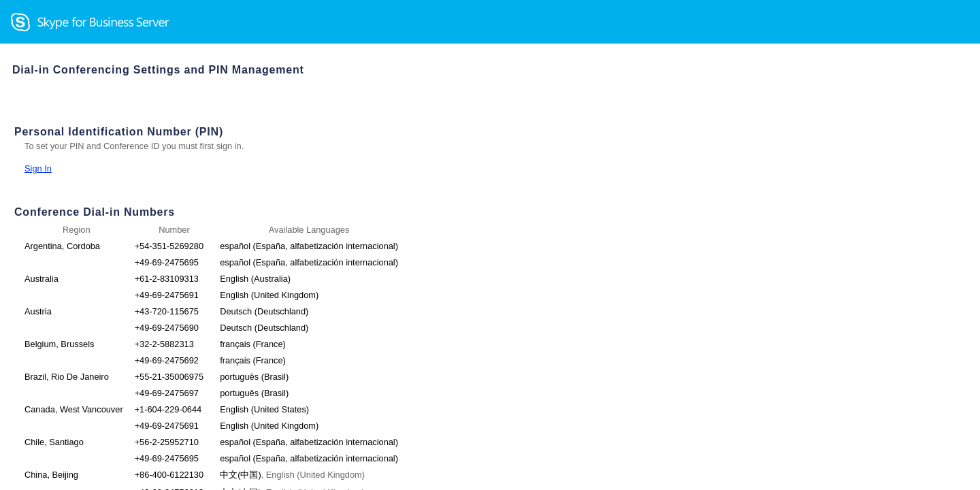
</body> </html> (490, 245)
